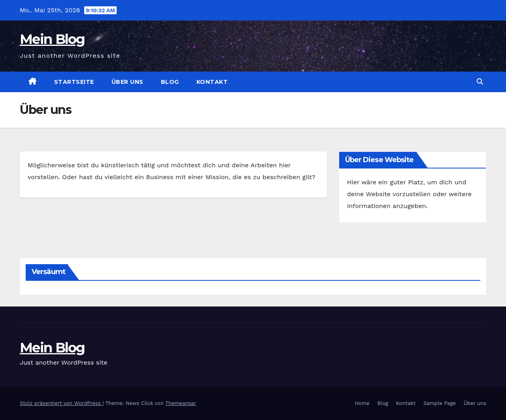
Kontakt (212, 82)
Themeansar (181, 403)
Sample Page (440, 403)
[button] (480, 82)
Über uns (127, 82)
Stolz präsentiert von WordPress (61, 403)
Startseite (74, 82)
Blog (170, 82)
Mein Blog (52, 39)
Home (362, 403)
